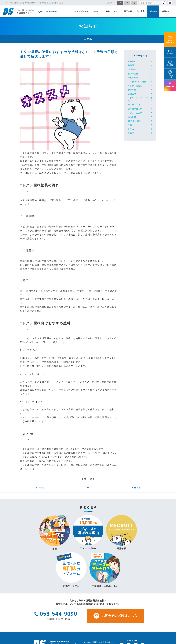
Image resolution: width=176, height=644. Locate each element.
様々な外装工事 (135, 109)
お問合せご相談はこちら (116, 616)
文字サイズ (112, 3)
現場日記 (132, 69)
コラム (131, 129)
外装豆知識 (133, 78)
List (88, 488)
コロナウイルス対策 (137, 82)
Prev (42, 488)
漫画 (130, 125)
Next (135, 488)
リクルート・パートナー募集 (140, 99)
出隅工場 (132, 94)
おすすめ (132, 90)
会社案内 (141, 11)
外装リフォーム (113, 11)
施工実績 (128, 11)
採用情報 (166, 11)
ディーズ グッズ (135, 105)
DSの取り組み (134, 121)
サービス (97, 11)
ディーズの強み (82, 11)
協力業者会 (133, 74)
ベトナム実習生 (135, 86)
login (170, 3)
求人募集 (132, 117)
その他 (131, 133)
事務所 (131, 65)
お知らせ (153, 11)
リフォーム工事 (135, 113)
